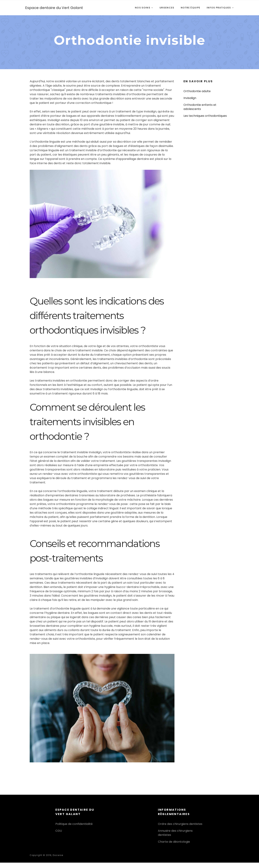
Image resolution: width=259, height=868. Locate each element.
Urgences (167, 8)
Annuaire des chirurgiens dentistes (175, 833)
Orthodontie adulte (197, 91)
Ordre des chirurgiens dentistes (180, 824)
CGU (59, 831)
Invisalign (190, 98)
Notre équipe (191, 8)
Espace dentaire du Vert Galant (54, 8)
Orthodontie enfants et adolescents (200, 107)
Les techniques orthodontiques (205, 116)
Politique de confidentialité (74, 824)
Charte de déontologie (174, 842)
